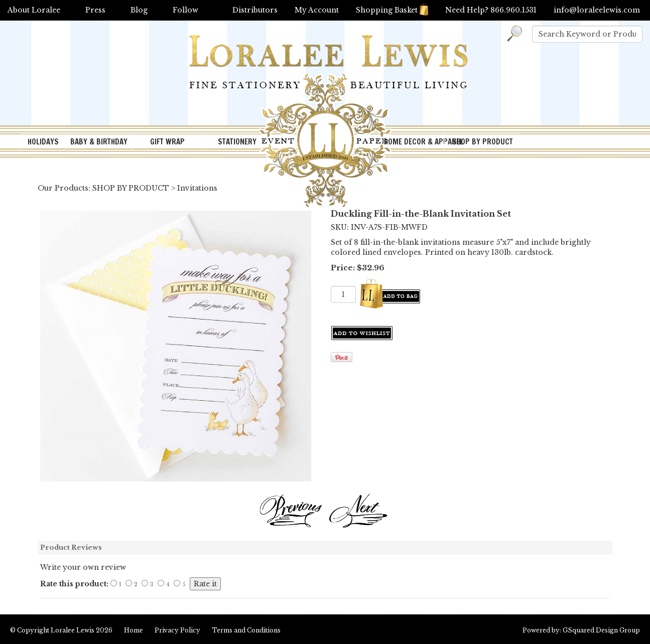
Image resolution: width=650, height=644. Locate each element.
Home (134, 630)
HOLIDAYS (43, 142)
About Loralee (34, 10)
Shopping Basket (392, 10)
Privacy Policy (177, 630)
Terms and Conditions (246, 630)
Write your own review (83, 567)
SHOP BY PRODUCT (483, 142)
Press (95, 10)
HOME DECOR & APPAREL (414, 142)
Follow (185, 10)
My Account (317, 10)
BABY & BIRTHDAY (99, 142)
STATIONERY (237, 142)
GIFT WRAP (167, 142)
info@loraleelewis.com (597, 10)
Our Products (63, 188)
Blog (139, 10)
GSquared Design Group (601, 630)
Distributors (255, 10)
